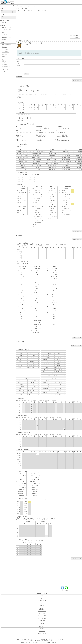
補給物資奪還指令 (22, 162)
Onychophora (55, 323)
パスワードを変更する (75, 35)
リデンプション (20, 386)
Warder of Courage (37, 333)
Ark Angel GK (37, 329)
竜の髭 (59, 363)
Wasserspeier (37, 283)
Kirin (37, 331)
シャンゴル (58, 384)
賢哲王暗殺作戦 (37, 155)
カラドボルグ (32, 382)
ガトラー (20, 357)
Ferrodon (23, 289)
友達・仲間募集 (6, 52)
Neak (55, 311)
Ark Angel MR (37, 325)
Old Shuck (55, 303)
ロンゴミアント (32, 386)
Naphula (37, 303)
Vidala (23, 279)
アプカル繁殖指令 (51, 162)
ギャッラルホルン (32, 367)
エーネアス (58, 380)
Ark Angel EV (37, 327)
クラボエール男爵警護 (22, 155)
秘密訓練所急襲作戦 (37, 153)
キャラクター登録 (6, 27)
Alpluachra (23, 315)
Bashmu (55, 305)
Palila (37, 295)
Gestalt (23, 281)
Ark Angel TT (37, 323)
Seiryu (37, 317)
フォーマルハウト (58, 392)
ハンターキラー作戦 (51, 166)
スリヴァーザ (46, 394)
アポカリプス (20, 359)
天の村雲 (32, 361)
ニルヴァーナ (46, 369)
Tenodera (37, 291)
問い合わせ (5, 64)
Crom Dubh (55, 271)
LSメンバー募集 (6, 50)
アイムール (46, 361)
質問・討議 (5, 54)
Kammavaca (37, 305)
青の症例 (37, 168)
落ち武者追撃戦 (51, 155)
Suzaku (37, 319)
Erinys (55, 325)
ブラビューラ (32, 357)
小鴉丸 (59, 365)
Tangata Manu (23, 277)
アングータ (58, 386)
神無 (20, 388)
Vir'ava (37, 311)
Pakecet (37, 307)
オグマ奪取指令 (22, 166)
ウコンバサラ (32, 384)
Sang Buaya (55, 287)
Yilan (37, 299)
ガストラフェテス (46, 371)
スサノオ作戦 (37, 170)
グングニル (32, 359)
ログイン (4, 22)
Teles (55, 313)
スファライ (20, 353)
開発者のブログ (6, 67)
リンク (4, 72)
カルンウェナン (59, 355)
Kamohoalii (23, 303)
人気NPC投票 (5, 69)
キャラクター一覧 (6, 37)
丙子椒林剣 (46, 388)
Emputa (37, 285)
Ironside (55, 299)
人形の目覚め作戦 (66, 168)
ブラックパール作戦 (51, 168)
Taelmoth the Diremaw (55, 279)
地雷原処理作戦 (66, 164)
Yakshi (55, 309)
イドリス (59, 375)
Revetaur (23, 287)
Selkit (55, 285)
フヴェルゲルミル (32, 390)
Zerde (55, 315)
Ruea (37, 273)
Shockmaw (23, 309)
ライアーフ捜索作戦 (66, 155)
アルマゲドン (32, 392)
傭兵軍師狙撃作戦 (51, 159)
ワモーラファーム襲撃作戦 (51, 164)
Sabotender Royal (55, 289)
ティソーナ (59, 359)
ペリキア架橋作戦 (66, 159)
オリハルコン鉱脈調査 (22, 153)
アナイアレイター (32, 365)
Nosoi (23, 299)
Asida (37, 289)
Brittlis (23, 301)
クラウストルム (32, 363)
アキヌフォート (46, 392)
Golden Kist (55, 273)
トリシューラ (46, 386)
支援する (4, 62)
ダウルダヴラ (32, 394)
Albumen (55, 321)
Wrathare (23, 319)
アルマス (20, 382)
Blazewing (23, 313)
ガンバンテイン (20, 390)
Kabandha (55, 283)
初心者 (4, 57)
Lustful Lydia (23, 273)
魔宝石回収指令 (37, 162)
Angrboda (23, 283)
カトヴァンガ (58, 390)
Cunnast (23, 285)
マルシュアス (58, 394)
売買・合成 (5, 47)
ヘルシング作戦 (22, 170)
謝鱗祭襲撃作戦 (37, 164)
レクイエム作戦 (66, 153)
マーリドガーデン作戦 (37, 166)
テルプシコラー (46, 357)
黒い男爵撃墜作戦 (66, 157)
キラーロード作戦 (66, 170)
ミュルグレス (59, 357)
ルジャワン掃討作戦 (22, 151)
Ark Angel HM (37, 321)
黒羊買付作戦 (22, 159)
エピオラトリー (46, 375)
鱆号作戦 (79, 168)
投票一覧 (4, 40)
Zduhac (55, 291)
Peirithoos (37, 287)
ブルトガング (46, 359)
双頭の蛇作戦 (66, 166)
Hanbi (37, 297)
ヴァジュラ (46, 355)
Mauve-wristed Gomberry (55, 275)
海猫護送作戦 (66, 151)
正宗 (32, 388)
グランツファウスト (46, 353)
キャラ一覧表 (11, 6)
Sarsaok (55, 301)
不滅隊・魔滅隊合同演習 (22, 168)
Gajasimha (55, 297)
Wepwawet (23, 271)
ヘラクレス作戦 (51, 170)
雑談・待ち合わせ (6, 45)
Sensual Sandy (23, 297)
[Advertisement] (49, 23)
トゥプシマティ (59, 369)
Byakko (37, 313)
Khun (37, 281)
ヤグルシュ (46, 367)
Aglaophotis (23, 275)
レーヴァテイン (59, 367)
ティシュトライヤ (46, 390)
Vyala (23, 293)
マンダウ (32, 353)
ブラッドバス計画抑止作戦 (66, 162)
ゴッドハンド (46, 380)
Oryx (55, 293)
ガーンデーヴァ (20, 392)
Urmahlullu (23, 311)
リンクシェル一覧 (6, 35)
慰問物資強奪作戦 (37, 157)
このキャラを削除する (75, 38)
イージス (20, 367)
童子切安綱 (58, 388)
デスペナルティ (59, 371)
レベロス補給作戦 (51, 153)
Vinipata (55, 317)
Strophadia (55, 295)
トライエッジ (46, 384)
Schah (55, 319)
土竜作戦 (51, 151)
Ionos (23, 295)
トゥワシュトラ (32, 380)
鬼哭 (20, 361)
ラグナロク (32, 355)
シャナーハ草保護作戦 (22, 157)
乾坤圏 (59, 353)
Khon (37, 277)
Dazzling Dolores (55, 277)
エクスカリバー (20, 355)
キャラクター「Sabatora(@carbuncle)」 (26, 6)
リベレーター (46, 363)
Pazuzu (23, 317)
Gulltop (23, 291)
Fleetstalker (23, 307)
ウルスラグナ (20, 380)
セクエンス (46, 382)
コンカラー (59, 361)
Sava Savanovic (37, 293)
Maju (55, 307)
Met (37, 279)
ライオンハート (58, 382)
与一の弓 (20, 365)
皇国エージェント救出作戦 (37, 151)
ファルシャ (20, 384)
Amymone (37, 301)
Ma (37, 275)
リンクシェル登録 (6, 30)
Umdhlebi (23, 305)
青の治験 (22, 164)
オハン (20, 394)
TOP (4, 6)
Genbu (37, 315)
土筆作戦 (51, 157)
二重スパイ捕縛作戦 (37, 159)
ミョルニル (20, 363)
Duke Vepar (37, 309)
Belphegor (55, 281)
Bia (37, 271)
